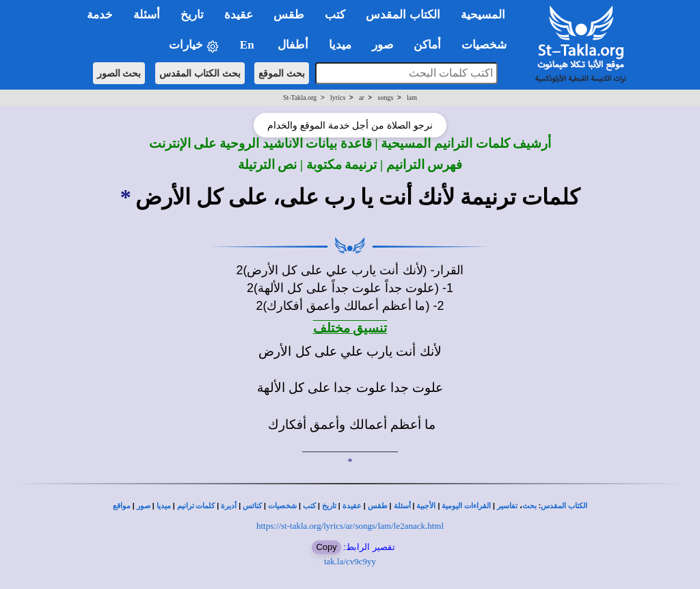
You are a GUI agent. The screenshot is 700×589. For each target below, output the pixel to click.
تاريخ (329, 506)
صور (144, 506)
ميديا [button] (340, 45)
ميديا (164, 506)
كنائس (252, 506)
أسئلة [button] (147, 15)
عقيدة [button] (239, 15)
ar (362, 97)
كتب (309, 506)
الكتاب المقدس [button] (403, 15)
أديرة (229, 506)
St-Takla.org (300, 97)
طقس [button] (289, 15)
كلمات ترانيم (196, 506)
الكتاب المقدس (564, 506)
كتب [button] (335, 15)
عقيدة (352, 506)
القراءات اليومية (466, 506)
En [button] (248, 45)
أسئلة (402, 506)
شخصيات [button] (488, 45)
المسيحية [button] (483, 15)
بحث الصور (119, 73)
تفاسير (507, 506)
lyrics (338, 97)
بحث (529, 506)
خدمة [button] (100, 15)
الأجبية (426, 506)
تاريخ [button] (192, 15)
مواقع (122, 506)
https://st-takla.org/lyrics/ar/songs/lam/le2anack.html (350, 526)
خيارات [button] (194, 45)
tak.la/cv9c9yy (350, 561)
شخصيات (282, 506)
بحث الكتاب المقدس (200, 73)
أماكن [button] (427, 45)
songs (386, 97)
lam (412, 97)
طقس (378, 506)
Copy (326, 547)
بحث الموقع (282, 73)
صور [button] (382, 45)
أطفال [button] (293, 45)
